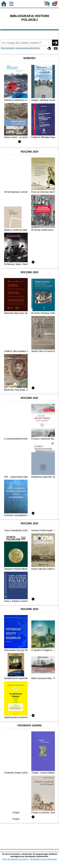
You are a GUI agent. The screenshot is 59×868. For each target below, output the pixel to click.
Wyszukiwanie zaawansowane (16, 48)
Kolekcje (36, 48)
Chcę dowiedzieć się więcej (15, 859)
